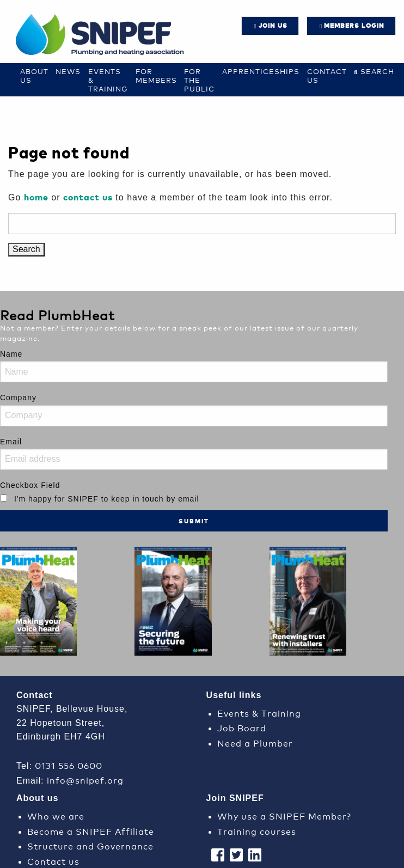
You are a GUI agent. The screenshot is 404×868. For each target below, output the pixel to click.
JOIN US (273, 25)
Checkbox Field (30, 485)
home (36, 197)
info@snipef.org (85, 780)
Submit (194, 521)
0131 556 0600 (69, 765)
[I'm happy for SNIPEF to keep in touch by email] (4, 498)
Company (18, 398)
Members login (354, 25)
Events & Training (259, 713)
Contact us (327, 75)
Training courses (257, 831)
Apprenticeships (261, 71)
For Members (156, 75)
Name (11, 354)
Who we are (56, 815)
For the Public (199, 80)
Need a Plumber (255, 742)
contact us (88, 197)
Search (377, 71)
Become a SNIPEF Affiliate (91, 831)
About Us (34, 75)
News (68, 71)
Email (11, 442)
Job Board (242, 727)
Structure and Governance (90, 845)
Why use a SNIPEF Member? (284, 815)
